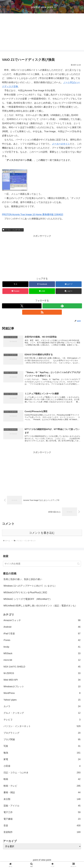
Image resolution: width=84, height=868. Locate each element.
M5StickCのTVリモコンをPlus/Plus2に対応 (25, 593)
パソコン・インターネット (13, 230)
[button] (69, 291)
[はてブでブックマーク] (69, 284)
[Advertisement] (42, 32)
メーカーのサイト (61, 144)
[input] (42, 564)
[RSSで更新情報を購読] (42, 312)
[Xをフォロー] (22, 306)
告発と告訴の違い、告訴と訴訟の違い (23, 580)
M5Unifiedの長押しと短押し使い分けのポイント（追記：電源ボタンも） (40, 606)
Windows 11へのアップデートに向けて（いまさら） (30, 587)
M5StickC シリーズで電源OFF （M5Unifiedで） (28, 600)
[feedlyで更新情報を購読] (62, 306)
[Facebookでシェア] (42, 284)
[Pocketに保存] (15, 291)
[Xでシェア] (15, 284)
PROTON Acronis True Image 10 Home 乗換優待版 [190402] (33, 214)
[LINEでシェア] (42, 291)
